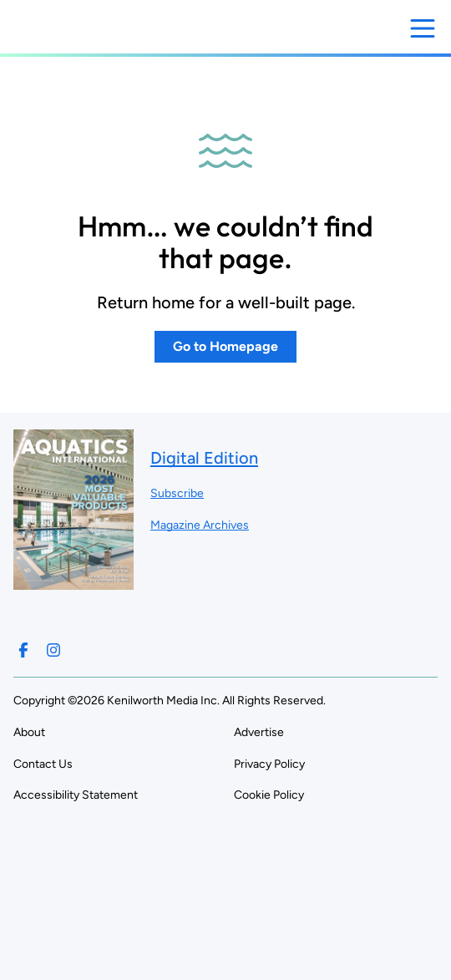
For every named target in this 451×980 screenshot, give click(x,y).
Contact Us (43, 764)
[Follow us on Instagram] (53, 650)
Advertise (259, 732)
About (29, 732)
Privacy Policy (269, 764)
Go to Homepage (225, 346)
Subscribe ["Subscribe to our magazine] (177, 493)
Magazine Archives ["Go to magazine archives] (200, 525)
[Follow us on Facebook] (23, 650)
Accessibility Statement (76, 795)
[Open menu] (423, 28)
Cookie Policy (269, 795)
